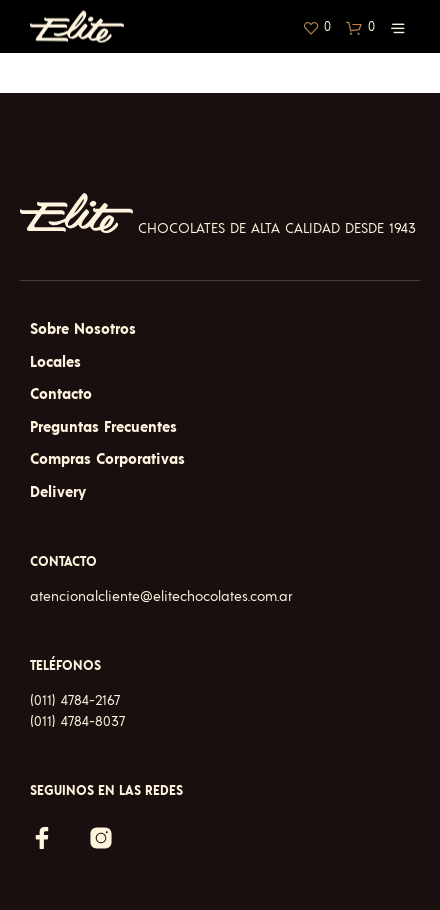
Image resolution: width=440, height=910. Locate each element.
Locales (55, 362)
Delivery (58, 492)
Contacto (61, 394)
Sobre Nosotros (83, 329)
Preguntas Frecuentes (103, 427)
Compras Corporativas (107, 459)
